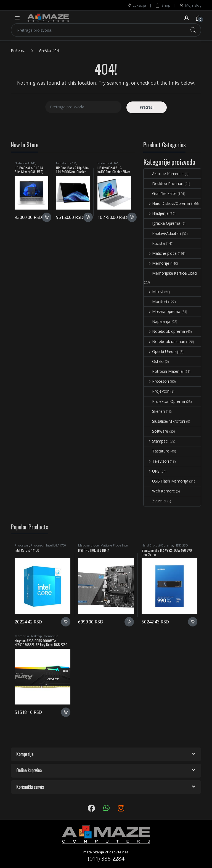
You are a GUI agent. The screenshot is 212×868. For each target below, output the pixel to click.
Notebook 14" (25, 163)
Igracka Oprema (162, 223)
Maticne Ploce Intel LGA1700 (103, 547)
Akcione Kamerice (164, 174)
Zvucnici (155, 501)
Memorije (157, 263)
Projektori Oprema (164, 401)
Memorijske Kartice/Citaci (170, 273)
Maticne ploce (160, 253)
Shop (163, 5)
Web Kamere (159, 491)
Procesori (156, 381)
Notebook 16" (108, 163)
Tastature (157, 451)
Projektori (157, 391)
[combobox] (98, 30)
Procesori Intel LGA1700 (48, 545)
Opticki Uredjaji (161, 351)
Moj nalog (190, 5)
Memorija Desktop (28, 636)
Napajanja (157, 321)
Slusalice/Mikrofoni (164, 421)
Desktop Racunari (164, 183)
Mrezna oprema (162, 311)
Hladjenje (156, 213)
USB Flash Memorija (166, 481)
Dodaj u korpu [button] (47, 217)
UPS (152, 471)
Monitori (155, 302)
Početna (18, 51)
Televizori (156, 461)
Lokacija (137, 5)
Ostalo (154, 361)
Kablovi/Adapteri (162, 233)
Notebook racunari (164, 341)
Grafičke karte (160, 193)
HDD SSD (181, 545)
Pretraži (193, 30)
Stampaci (156, 441)
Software (156, 431)
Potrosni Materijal (164, 371)
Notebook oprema (164, 331)
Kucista (154, 243)
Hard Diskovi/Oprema (167, 203)
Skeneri (154, 411)
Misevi (153, 292)
